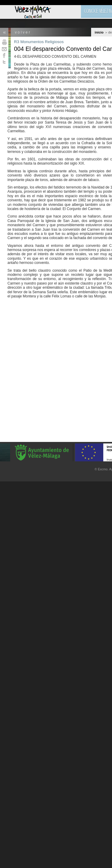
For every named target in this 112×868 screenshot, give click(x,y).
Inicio (99, 32)
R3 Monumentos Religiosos (39, 42)
